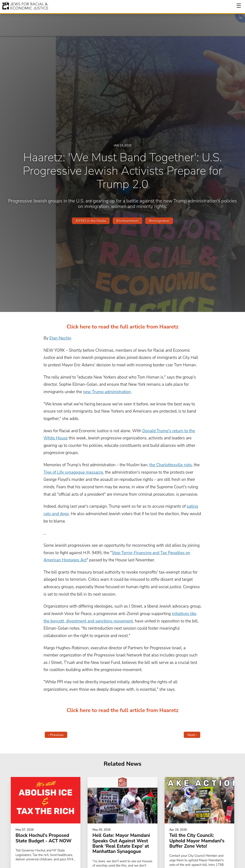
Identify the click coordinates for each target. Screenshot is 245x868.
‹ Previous (56, 735)
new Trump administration (107, 392)
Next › (192, 735)
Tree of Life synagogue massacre (73, 472)
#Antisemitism (127, 221)
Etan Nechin (60, 338)
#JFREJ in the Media (91, 221)
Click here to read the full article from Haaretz (122, 327)
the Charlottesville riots (171, 465)
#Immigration (159, 221)
